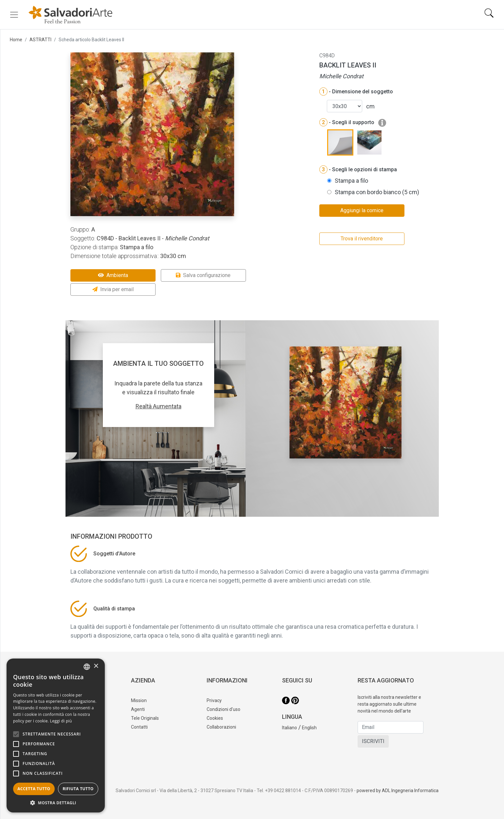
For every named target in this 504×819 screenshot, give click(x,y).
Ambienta (113, 275)
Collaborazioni (221, 727)
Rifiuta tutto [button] (78, 789)
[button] (56, 803)
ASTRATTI (40, 40)
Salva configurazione (203, 275)
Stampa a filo (351, 181)
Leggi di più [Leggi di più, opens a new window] (61, 721)
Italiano (289, 728)
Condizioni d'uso (224, 709)
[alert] (56, 735)
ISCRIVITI (373, 741)
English (309, 728)
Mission (139, 700)
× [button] (96, 666)
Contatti (139, 727)
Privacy (214, 700)
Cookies (215, 718)
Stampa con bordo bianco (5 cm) (377, 192)
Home (16, 40)
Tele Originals (145, 718)
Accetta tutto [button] (34, 789)
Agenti (138, 709)
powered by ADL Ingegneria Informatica (398, 791)
